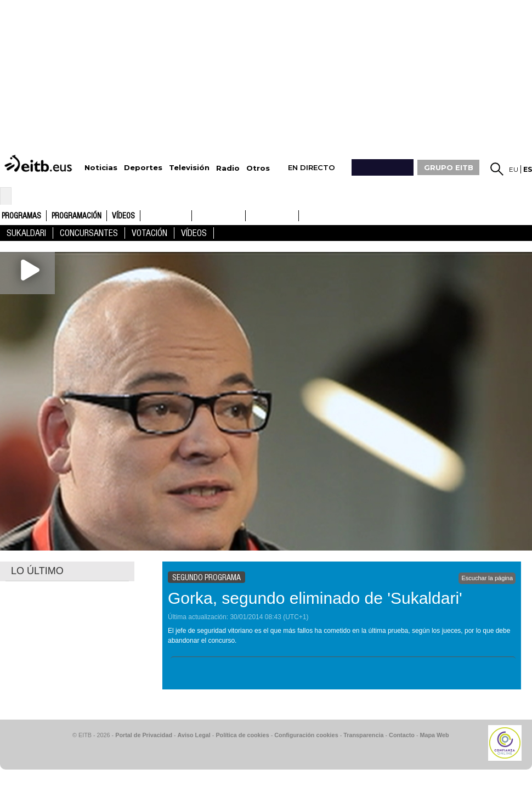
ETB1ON (251, 215)
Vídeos (123, 216)
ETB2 (219, 216)
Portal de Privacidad (144, 735)
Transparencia (363, 735)
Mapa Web (434, 735)
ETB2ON (304, 215)
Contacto (402, 735)
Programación (77, 216)
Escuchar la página (487, 578)
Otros (258, 168)
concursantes (89, 233)
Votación (149, 233)
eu (514, 169)
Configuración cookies (306, 735)
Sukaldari (26, 233)
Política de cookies (242, 735)
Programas (21, 216)
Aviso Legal (194, 735)
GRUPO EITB (449, 167)
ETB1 (166, 216)
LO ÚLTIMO (37, 571)
